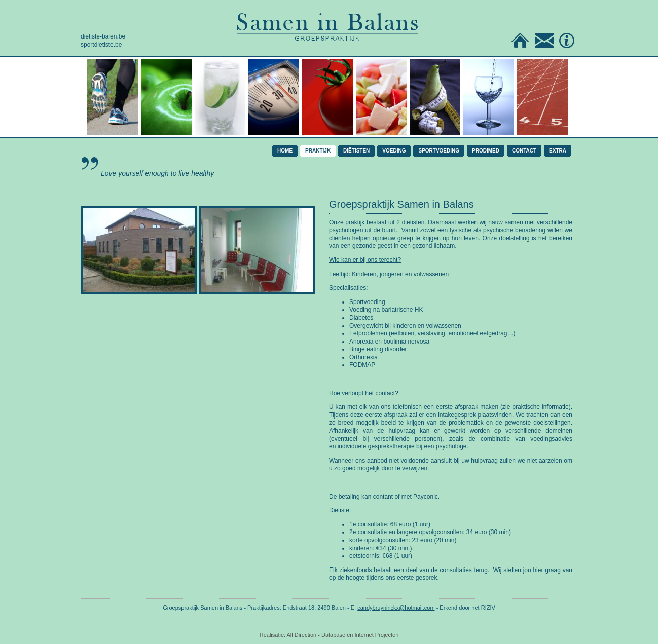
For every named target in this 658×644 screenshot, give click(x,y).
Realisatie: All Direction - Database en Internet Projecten (329, 635)
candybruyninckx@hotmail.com (396, 608)
